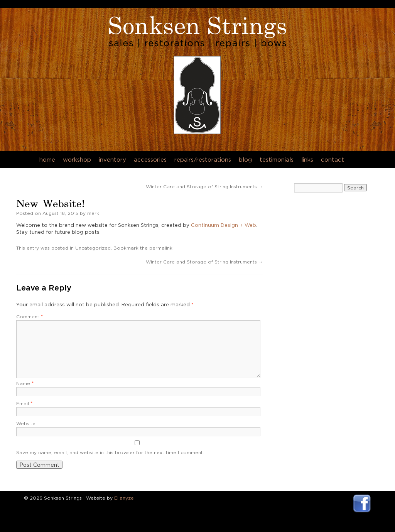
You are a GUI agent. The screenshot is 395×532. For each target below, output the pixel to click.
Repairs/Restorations (203, 160)
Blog (245, 160)
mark (93, 213)
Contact (333, 160)
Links (307, 160)
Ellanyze (124, 498)
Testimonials (277, 160)
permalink (161, 248)
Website (26, 423)
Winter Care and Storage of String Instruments (204, 187)
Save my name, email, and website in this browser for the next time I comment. (110, 452)
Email (24, 403)
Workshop (77, 160)
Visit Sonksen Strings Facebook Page (362, 504)
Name (25, 383)
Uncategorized (93, 248)
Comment (30, 317)
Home (47, 160)
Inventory (112, 160)
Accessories (150, 160)
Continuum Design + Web (224, 225)
